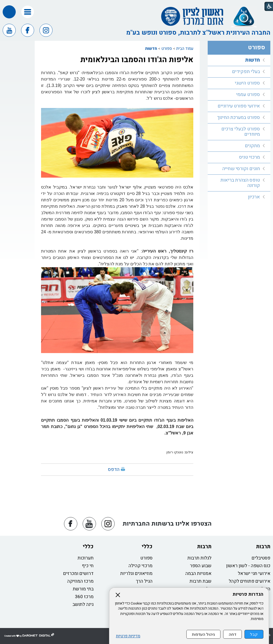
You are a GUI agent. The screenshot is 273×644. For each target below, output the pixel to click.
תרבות (263, 547)
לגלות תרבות (199, 558)
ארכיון (254, 197)
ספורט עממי (248, 95)
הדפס (114, 469)
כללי (147, 547)
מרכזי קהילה (140, 566)
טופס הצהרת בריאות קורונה (240, 183)
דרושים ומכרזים (78, 573)
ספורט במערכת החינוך (238, 117)
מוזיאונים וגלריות (136, 573)
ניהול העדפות (203, 634)
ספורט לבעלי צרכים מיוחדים (241, 132)
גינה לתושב (83, 604)
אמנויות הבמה (198, 573)
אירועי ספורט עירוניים (239, 106)
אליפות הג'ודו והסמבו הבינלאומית (137, 60)
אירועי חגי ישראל (254, 573)
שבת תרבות (200, 581)
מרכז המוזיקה (80, 581)
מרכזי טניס (250, 157)
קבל (254, 634)
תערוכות (86, 558)
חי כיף (88, 566)
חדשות (151, 49)
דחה (232, 634)
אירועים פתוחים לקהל (250, 581)
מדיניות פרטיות (128, 636)
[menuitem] (239, 60)
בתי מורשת (83, 589)
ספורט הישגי (247, 83)
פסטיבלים (261, 558)
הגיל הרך (144, 581)
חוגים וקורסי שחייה (241, 169)
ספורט (167, 49)
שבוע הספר (201, 566)
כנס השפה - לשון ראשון (248, 566)
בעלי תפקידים (246, 72)
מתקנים (252, 146)
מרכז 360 (84, 597)
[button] (28, 12)
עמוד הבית (185, 49)
